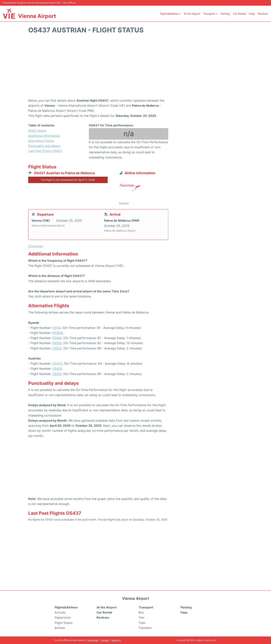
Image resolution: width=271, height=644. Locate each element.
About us (116, 640)
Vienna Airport (37, 16)
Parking (225, 14)
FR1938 (58, 333)
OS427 (57, 374)
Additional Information (44, 136)
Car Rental (239, 14)
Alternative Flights (41, 141)
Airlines (60, 628)
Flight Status (37, 131)
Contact (105, 640)
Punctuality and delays (44, 146)
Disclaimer (93, 640)
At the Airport (192, 14)
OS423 (57, 363)
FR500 (57, 343)
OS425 (57, 369)
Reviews (263, 14)
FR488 (57, 338)
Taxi (141, 617)
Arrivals (60, 612)
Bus (141, 612)
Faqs (252, 14)
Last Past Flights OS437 (45, 151)
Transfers (145, 628)
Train (142, 623)
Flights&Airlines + (170, 14)
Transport (146, 607)
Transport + (210, 14)
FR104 (57, 328)
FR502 (57, 348)
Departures (63, 617)
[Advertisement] (135, 68)
